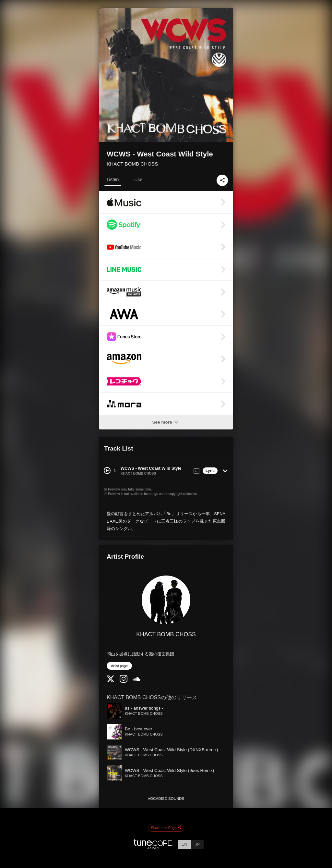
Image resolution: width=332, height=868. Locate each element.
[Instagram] (124, 681)
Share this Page (166, 828)
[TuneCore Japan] (153, 847)
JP (197, 844)
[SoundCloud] (136, 679)
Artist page (119, 666)
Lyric (210, 471)
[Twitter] (111, 681)
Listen (113, 180)
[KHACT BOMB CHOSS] (166, 600)
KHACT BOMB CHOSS (132, 164)
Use (138, 180)
